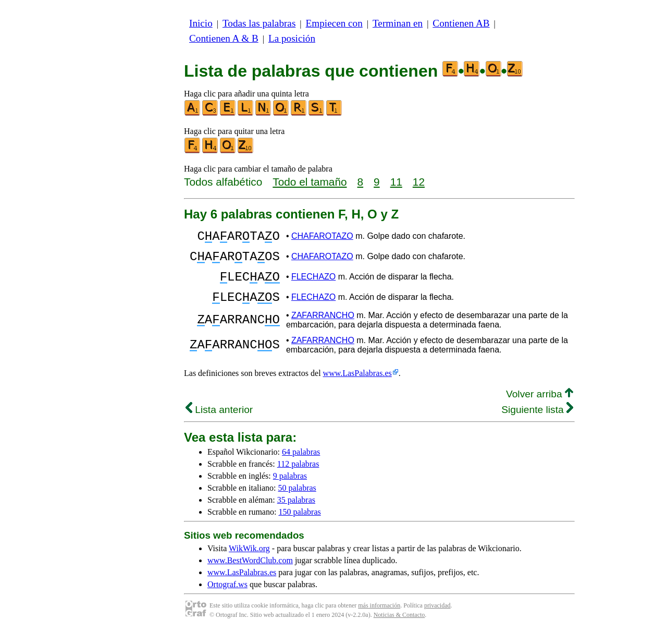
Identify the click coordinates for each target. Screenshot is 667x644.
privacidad (437, 618)
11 (396, 182)
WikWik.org (249, 561)
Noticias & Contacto (399, 627)
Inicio (201, 23)
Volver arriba (540, 406)
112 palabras (298, 476)
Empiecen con (334, 23)
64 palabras (301, 464)
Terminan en (398, 23)
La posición (292, 38)
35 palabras (296, 512)
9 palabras (290, 488)
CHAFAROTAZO (322, 238)
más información (379, 618)
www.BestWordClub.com (250, 573)
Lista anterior (219, 422)
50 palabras (297, 500)
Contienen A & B (224, 38)
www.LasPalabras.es (357, 386)
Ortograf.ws (227, 597)
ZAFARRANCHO (323, 328)
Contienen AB (461, 23)
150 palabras (299, 524)
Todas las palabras (259, 23)
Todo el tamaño (310, 182)
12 (419, 182)
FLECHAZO (313, 284)
